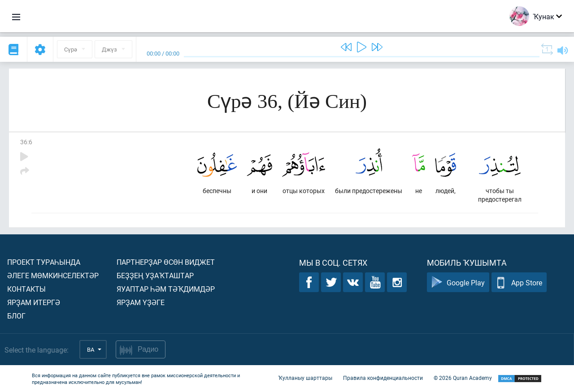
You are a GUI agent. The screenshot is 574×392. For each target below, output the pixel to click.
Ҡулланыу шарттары (305, 378)
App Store (519, 282)
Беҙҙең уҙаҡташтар (155, 275)
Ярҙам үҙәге (141, 302)
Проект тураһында (44, 262)
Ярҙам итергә (34, 302)
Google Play (458, 282)
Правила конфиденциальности (383, 378)
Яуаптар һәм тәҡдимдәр (166, 289)
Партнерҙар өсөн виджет (166, 262)
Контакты (26, 289)
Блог (16, 316)
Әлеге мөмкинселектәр (53, 275)
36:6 (26, 142)
